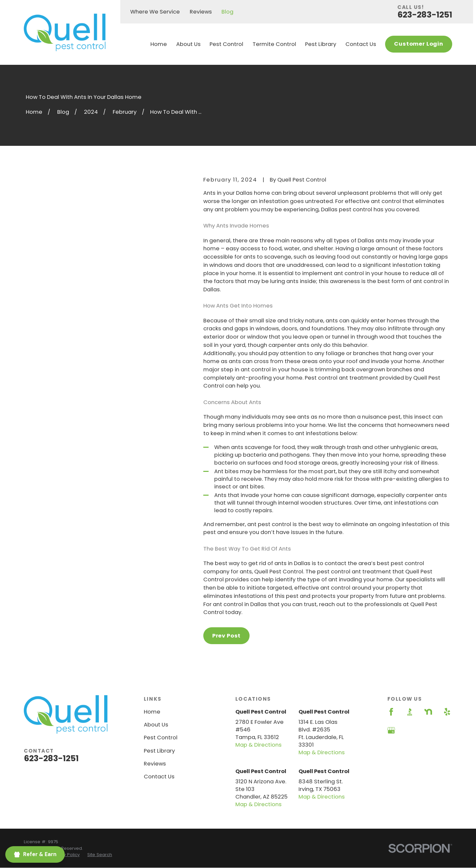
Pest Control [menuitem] (226, 44)
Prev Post (226, 636)
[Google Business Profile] (391, 730)
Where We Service (155, 12)
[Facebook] (391, 712)
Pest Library (159, 751)
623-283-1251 (425, 15)
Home (152, 712)
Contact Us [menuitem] (361, 44)
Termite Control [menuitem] (274, 44)
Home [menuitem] (159, 44)
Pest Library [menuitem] (321, 44)
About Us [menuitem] (188, 44)
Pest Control (161, 738)
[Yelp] (447, 712)
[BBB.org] (410, 712)
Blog (227, 12)
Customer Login (419, 44)
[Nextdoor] (428, 712)
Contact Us (159, 777)
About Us (156, 725)
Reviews (201, 12)
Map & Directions (258, 745)
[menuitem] (65, 855)
